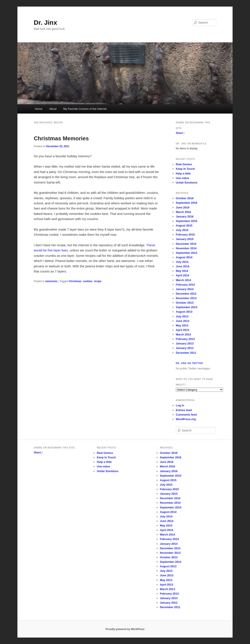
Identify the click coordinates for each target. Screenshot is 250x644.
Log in (180, 405)
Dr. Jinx (45, 22)
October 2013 (185, 303)
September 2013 (187, 307)
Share (179, 133)
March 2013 (183, 334)
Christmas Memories (61, 138)
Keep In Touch (185, 169)
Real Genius (184, 164)
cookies (88, 281)
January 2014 (185, 289)
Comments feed (186, 415)
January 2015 (185, 239)
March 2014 (183, 280)
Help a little (183, 174)
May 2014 (182, 271)
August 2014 (184, 257)
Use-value (182, 178)
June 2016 (183, 207)
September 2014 (187, 253)
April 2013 (182, 330)
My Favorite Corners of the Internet (85, 109)
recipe (98, 281)
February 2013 (185, 339)
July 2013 (182, 316)
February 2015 (185, 235)
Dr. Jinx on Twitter (189, 363)
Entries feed (184, 410)
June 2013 (183, 321)
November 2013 (186, 298)
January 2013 (185, 343)
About (53, 109)
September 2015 (187, 221)
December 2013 (186, 294)
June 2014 (183, 266)
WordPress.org (186, 419)
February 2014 (185, 285)
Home (39, 109)
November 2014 (186, 248)
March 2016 (183, 212)
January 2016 (185, 216)
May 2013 (182, 325)
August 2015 (184, 226)
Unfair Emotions (187, 183)
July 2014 (182, 262)
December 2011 (186, 353)
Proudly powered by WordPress (125, 629)
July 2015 (182, 230)
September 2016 (187, 203)
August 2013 (184, 312)
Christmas (75, 281)
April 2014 (182, 275)
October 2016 (185, 198)
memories (51, 281)
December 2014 (186, 244)
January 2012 (185, 348)
